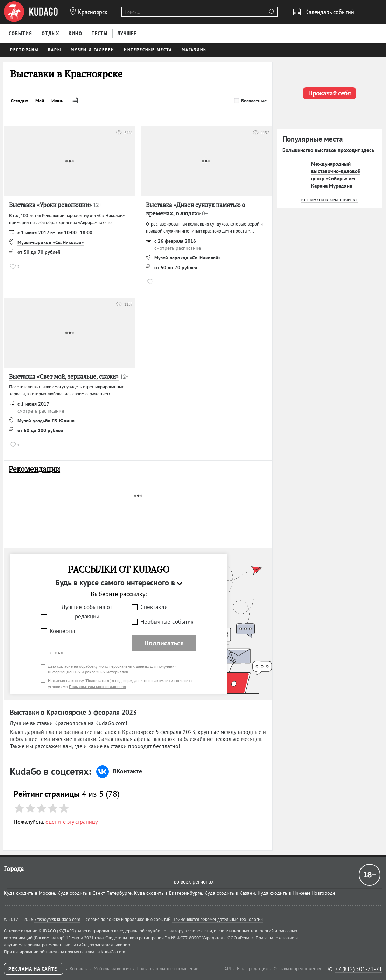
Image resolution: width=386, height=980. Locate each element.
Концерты (62, 631)
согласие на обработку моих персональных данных (103, 666)
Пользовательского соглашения (97, 686)
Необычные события (167, 622)
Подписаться (164, 643)
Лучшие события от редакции (87, 612)
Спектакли (154, 607)
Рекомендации (34, 469)
